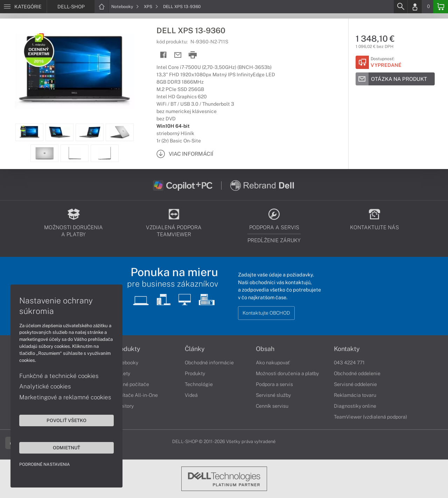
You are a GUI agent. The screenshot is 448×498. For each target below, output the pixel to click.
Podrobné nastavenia (45, 464)
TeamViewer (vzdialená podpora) (370, 417)
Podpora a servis (274, 384)
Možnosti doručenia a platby (287, 373)
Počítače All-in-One (136, 395)
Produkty (127, 349)
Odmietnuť (66, 448)
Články (195, 349)
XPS (151, 7)
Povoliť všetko (66, 420)
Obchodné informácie (209, 363)
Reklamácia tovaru (355, 395)
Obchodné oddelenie (357, 373)
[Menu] (23, 7)
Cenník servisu (272, 406)
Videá (191, 395)
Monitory (124, 406)
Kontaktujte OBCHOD (266, 313)
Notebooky (125, 7)
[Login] (415, 7)
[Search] (400, 7)
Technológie (199, 384)
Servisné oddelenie (355, 384)
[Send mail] (178, 55)
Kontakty (347, 349)
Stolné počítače (131, 384)
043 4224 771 (349, 363)
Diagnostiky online (355, 406)
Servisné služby (273, 395)
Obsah (265, 349)
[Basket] (441, 7)
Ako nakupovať (273, 363)
